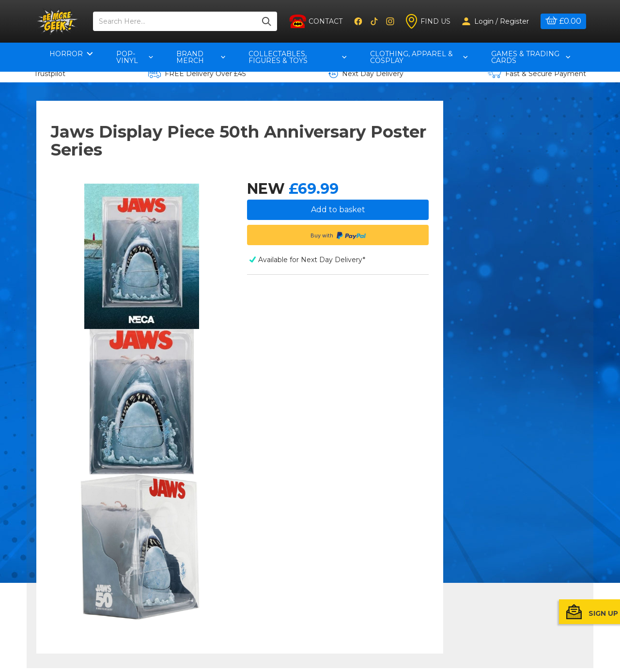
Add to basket (338, 210)
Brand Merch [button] (201, 57)
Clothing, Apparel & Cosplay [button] (419, 57)
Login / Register (496, 21)
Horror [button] (71, 54)
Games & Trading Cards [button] (531, 57)
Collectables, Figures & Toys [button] (298, 57)
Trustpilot (50, 74)
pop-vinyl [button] (135, 57)
